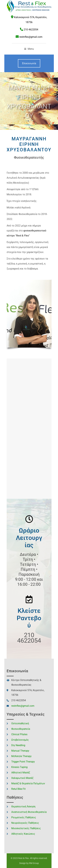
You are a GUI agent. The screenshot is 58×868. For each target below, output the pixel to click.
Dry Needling (18, 745)
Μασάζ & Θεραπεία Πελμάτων (28, 783)
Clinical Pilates (19, 734)
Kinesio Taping (19, 767)
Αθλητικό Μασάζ (21, 773)
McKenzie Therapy (21, 756)
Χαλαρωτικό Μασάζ (22, 778)
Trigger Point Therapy (23, 762)
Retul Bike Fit (18, 789)
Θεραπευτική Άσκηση (23, 807)
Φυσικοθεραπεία (21, 729)
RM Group (34, 863)
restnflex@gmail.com (31, 37)
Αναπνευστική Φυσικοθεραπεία (29, 812)
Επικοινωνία (29, 63)
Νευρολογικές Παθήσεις (25, 823)
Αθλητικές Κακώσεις (23, 834)
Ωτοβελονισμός (20, 740)
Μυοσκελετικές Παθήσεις (26, 828)
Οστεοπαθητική (20, 723)
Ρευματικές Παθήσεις (24, 817)
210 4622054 (31, 30)
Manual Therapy (20, 751)
